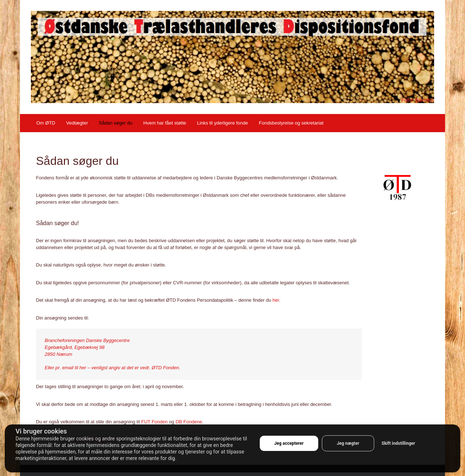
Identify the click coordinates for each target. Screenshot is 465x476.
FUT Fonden (155, 422)
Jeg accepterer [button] (289, 443)
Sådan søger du (116, 123)
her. (276, 300)
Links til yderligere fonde (222, 123)
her (83, 368)
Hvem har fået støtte (165, 123)
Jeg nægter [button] (348, 443)
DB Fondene (189, 422)
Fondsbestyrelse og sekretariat (291, 123)
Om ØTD (46, 123)
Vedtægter (77, 123)
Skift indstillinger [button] (398, 443)
